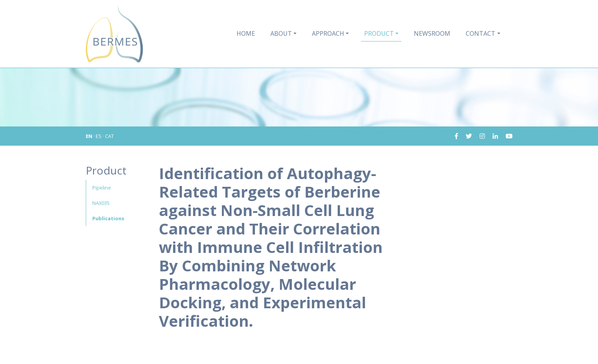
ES (99, 136)
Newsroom (432, 33)
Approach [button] (328, 33)
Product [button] (379, 33)
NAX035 (101, 203)
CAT (109, 136)
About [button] (281, 33)
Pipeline (102, 188)
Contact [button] (481, 33)
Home (246, 33)
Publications (108, 218)
